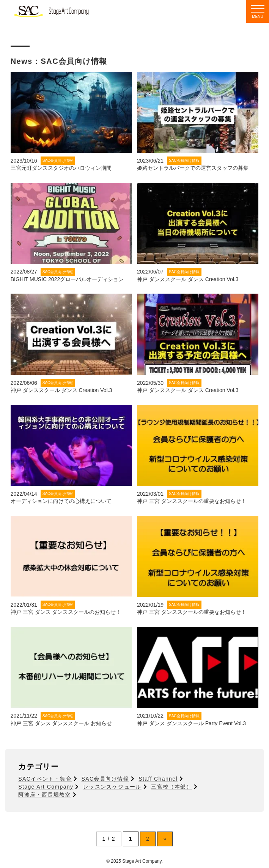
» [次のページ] (165, 839)
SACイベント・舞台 (45, 779)
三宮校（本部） (171, 787)
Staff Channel (158, 779)
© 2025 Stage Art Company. (134, 861)
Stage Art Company (46, 787)
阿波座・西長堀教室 (45, 795)
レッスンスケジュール (112, 787)
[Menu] (258, 11)
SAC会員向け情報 (105, 779)
